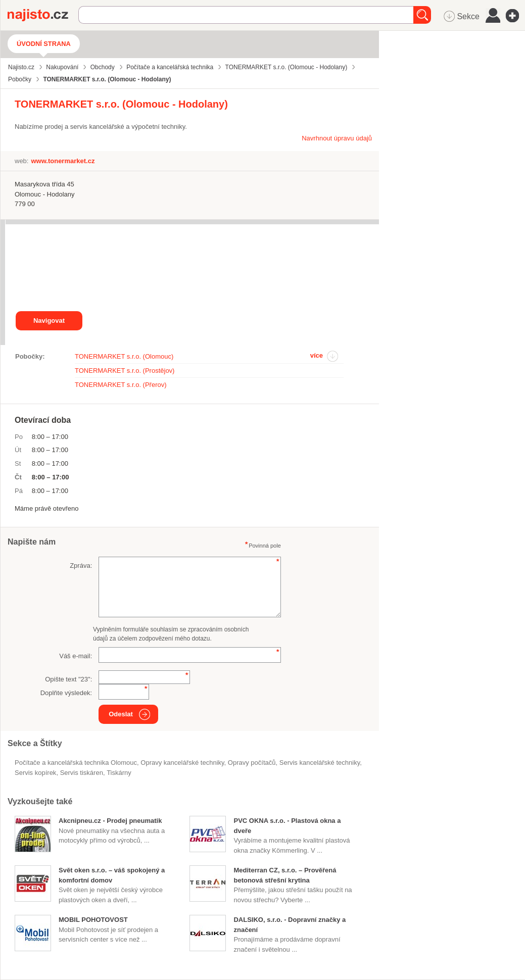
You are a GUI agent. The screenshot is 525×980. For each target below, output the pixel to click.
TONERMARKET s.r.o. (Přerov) (121, 385)
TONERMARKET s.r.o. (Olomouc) (124, 356)
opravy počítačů (252, 763)
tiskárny (119, 773)
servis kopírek (35, 773)
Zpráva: (81, 566)
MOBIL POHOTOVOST (93, 920)
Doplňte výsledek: (66, 693)
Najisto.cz (43, 15)
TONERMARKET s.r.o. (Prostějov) (125, 371)
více (317, 355)
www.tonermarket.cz (63, 161)
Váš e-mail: (76, 656)
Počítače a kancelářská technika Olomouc (76, 763)
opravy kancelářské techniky (182, 763)
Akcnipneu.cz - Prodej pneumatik (110, 821)
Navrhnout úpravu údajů (337, 138)
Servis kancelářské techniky (320, 763)
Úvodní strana (44, 44)
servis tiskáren (82, 773)
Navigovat (49, 321)
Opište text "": (68, 679)
